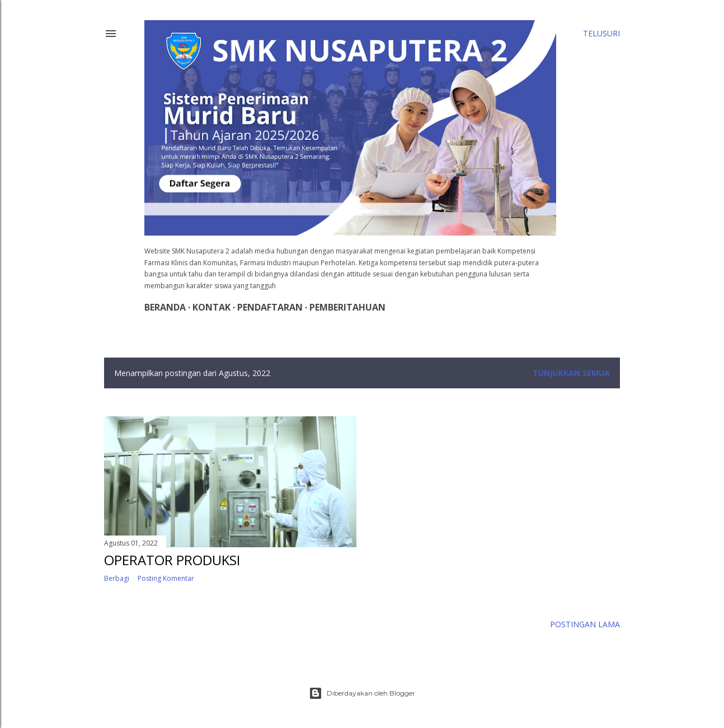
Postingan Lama (585, 624)
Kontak (211, 307)
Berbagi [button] (117, 578)
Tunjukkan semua (571, 373)
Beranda (165, 307)
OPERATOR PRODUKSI (172, 560)
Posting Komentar (166, 578)
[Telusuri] (601, 34)
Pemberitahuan (347, 307)
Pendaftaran (270, 307)
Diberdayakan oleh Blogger (362, 693)
